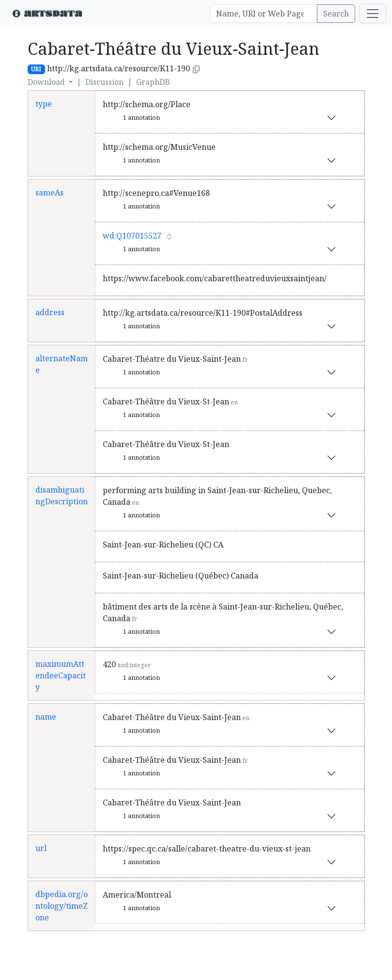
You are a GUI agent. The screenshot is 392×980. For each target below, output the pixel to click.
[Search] (264, 14)
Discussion (104, 82)
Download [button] (47, 82)
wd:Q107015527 (132, 236)
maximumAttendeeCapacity (61, 675)
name (46, 717)
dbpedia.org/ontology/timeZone (62, 906)
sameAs (49, 193)
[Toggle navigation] (373, 14)
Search (336, 14)
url (41, 848)
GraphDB (153, 82)
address (50, 312)
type (44, 104)
